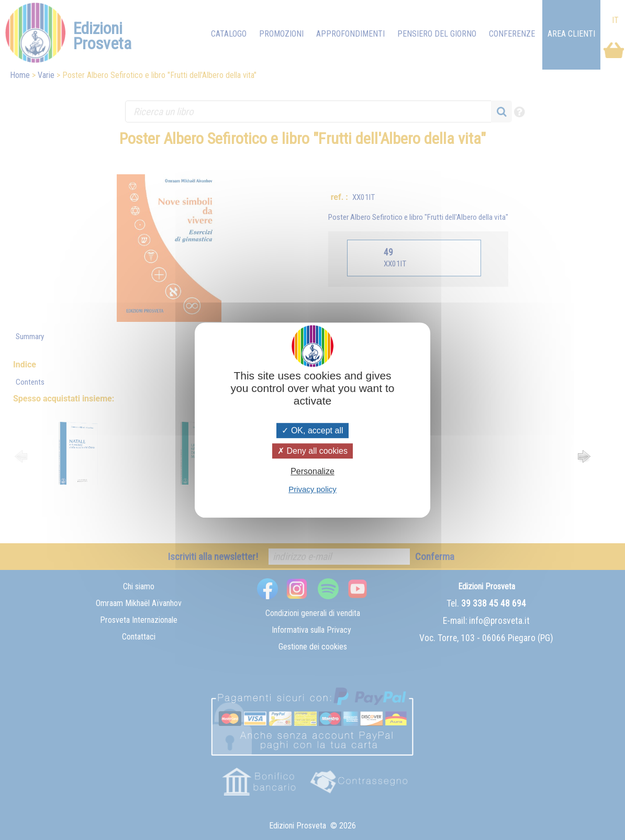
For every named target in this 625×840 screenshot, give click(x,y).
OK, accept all (312, 430)
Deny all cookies (312, 451)
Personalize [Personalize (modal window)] (312, 471)
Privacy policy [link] (312, 489)
